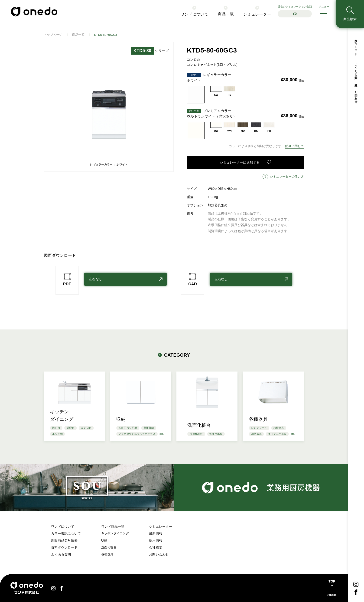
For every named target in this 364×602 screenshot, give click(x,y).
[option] (109, 107)
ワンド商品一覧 (113, 526)
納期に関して (295, 146)
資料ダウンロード (356, 46)
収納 (104, 540)
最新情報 (356, 81)
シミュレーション (295, 11)
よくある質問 (356, 68)
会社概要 (156, 547)
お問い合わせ (356, 95)
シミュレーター (257, 14)
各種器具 (107, 554)
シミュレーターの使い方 (287, 177)
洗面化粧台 (109, 547)
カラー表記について (66, 533)
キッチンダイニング (115, 533)
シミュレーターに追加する (240, 162)
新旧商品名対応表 (64, 540)
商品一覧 (226, 14)
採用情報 (156, 540)
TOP (332, 581)
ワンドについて (194, 14)
